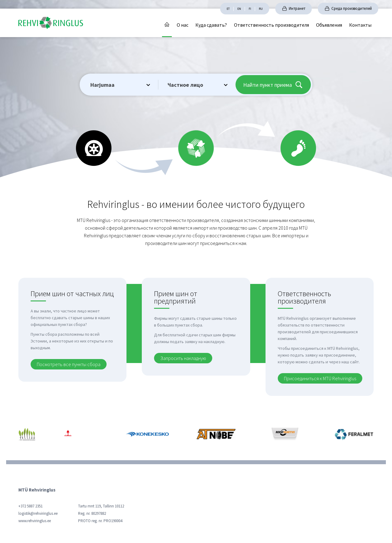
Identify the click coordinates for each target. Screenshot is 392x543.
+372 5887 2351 (30, 506)
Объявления (329, 25)
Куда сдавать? (211, 25)
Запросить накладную (183, 358)
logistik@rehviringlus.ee (38, 513)
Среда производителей (352, 8)
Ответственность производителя (271, 25)
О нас (183, 25)
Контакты (360, 25)
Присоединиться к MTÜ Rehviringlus (320, 378)
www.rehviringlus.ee (35, 521)
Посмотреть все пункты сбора (69, 364)
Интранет (297, 8)
